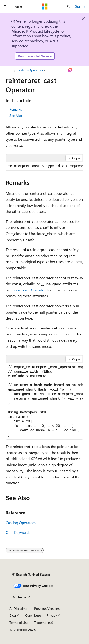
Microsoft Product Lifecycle (35, 31)
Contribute (33, 615)
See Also (16, 116)
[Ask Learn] (70, 70)
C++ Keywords (18, 532)
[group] (44, 166)
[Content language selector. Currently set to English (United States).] (31, 574)
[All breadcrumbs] (10, 70)
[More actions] (79, 70)
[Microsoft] (45, 6)
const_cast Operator (29, 290)
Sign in (80, 6)
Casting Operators (30, 70)
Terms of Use (19, 622)
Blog (13, 615)
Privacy (52, 615)
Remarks (16, 109)
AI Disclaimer (19, 608)
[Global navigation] (5, 6)
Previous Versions (47, 608)
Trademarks (42, 622)
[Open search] (69, 6)
